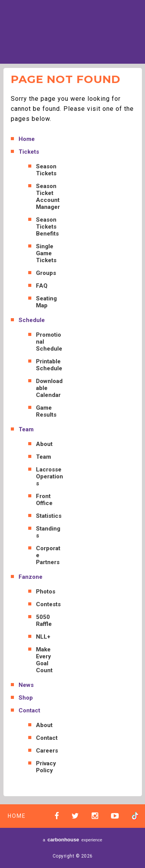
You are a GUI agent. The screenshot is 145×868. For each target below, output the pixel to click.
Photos (46, 592)
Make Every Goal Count (44, 660)
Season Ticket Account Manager (48, 197)
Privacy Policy (46, 767)
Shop (26, 698)
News (26, 685)
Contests (48, 604)
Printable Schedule (49, 365)
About (44, 444)
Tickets (29, 152)
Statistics (49, 516)
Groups (46, 273)
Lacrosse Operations (49, 476)
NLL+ (43, 637)
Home (27, 139)
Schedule (32, 320)
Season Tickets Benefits (47, 227)
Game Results (46, 411)
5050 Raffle (44, 620)
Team (26, 429)
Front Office (44, 500)
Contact (29, 710)
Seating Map (46, 302)
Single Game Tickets (46, 253)
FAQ (42, 286)
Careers (47, 751)
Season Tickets (46, 170)
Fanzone (31, 577)
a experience (73, 840)
